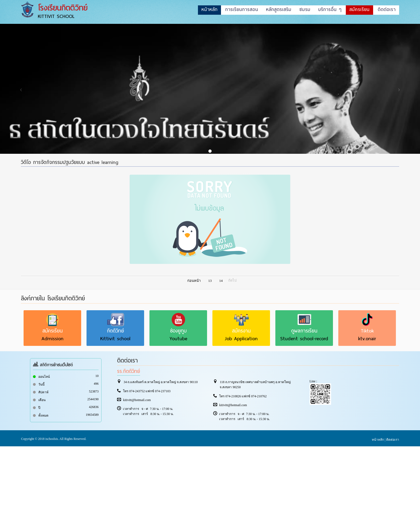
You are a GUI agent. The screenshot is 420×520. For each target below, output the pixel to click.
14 (221, 281)
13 (210, 281)
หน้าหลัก (378, 440)
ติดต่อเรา (393, 440)
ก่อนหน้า (194, 281)
